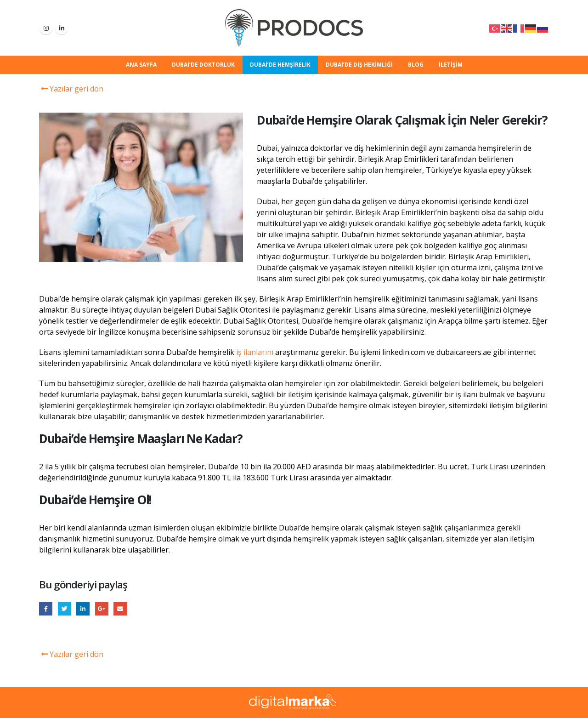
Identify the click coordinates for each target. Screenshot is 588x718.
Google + (102, 609)
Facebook (46, 609)
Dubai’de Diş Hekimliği (359, 65)
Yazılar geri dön (71, 89)
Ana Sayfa (141, 65)
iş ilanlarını (255, 352)
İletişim (451, 65)
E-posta (120, 609)
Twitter (65, 609)
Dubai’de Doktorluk (203, 65)
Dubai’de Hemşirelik (280, 65)
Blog (416, 65)
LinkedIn (83, 609)
